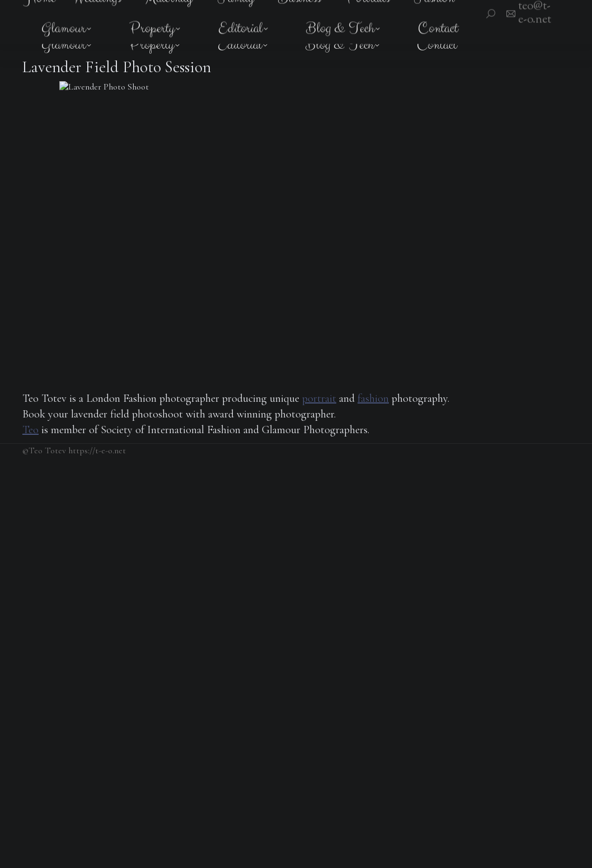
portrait (319, 398)
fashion (373, 398)
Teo (30, 430)
